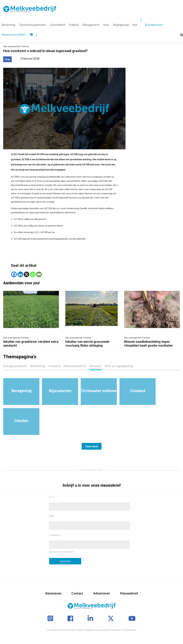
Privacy (80, 630)
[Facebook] (14, 274)
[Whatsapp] (33, 274)
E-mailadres (55, 535)
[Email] (39, 274)
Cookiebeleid (130, 630)
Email (52, 516)
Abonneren (53, 593)
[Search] (182, 35)
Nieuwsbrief (129, 593)
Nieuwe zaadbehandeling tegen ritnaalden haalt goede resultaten (152, 341)
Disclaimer (116, 630)
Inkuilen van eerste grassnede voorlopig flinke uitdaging (92, 341)
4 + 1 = (52, 497)
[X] (26, 274)
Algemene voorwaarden (97, 630)
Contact (77, 593)
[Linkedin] (20, 274)
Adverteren (102, 593)
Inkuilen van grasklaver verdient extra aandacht (31, 341)
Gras (7, 59)
